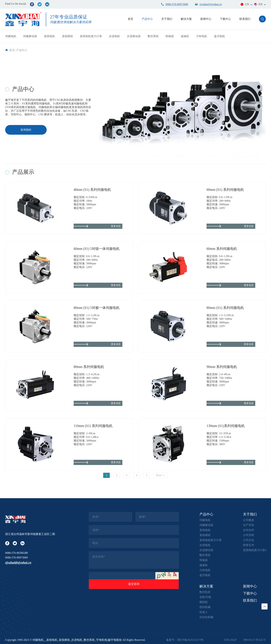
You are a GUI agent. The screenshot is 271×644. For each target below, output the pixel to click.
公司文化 (249, 620)
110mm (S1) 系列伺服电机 (93, 454)
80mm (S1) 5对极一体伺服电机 (97, 335)
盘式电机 (219, 36)
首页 (130, 19)
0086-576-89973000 (17, 637)
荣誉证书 (249, 625)
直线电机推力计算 (91, 36)
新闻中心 (206, 19)
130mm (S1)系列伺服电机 (226, 454)
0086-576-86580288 (17, 632)
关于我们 (167, 19)
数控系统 (153, 36)
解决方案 (186, 19)
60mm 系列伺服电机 (222, 276)
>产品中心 (21, 50)
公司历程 (249, 615)
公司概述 (249, 600)
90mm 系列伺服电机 (222, 395)
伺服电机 (11, 36)
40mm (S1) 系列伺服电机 (92, 217)
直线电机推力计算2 (255, 630)
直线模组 (67, 36)
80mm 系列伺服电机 (89, 395)
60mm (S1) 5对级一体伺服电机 (97, 276)
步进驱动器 (134, 36)
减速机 (185, 36)
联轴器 (170, 36)
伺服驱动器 (30, 36)
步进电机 (114, 36)
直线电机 (49, 36)
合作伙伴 (249, 610)
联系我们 (245, 19)
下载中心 (225, 19)
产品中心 (147, 19)
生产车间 (249, 605)
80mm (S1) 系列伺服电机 (225, 335)
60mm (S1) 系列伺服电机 (225, 217)
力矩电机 (202, 36)
